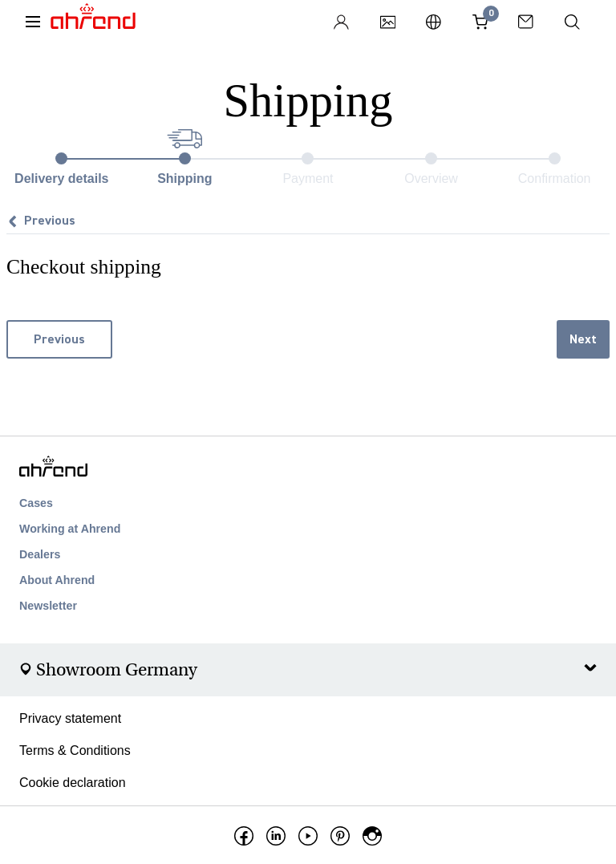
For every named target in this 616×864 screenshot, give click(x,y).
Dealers (40, 554)
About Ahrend (57, 580)
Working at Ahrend (70, 529)
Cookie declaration (73, 783)
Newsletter (48, 606)
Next (583, 339)
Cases (36, 503)
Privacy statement (70, 718)
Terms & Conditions (75, 750)
